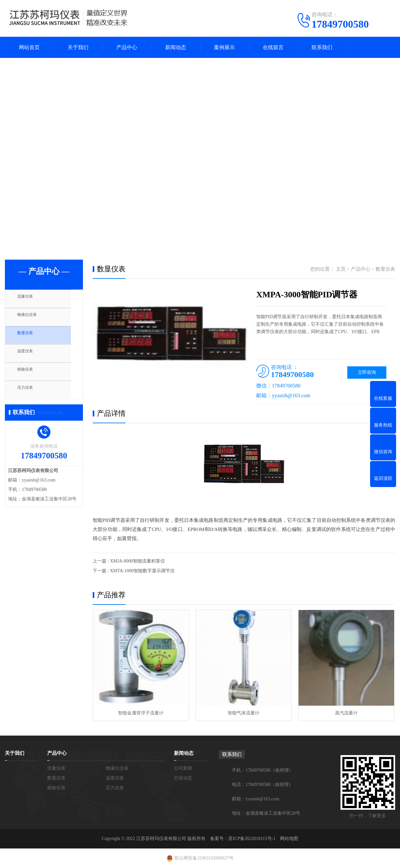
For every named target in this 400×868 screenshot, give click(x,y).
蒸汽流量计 (346, 713)
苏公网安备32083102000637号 (204, 858)
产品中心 (127, 47)
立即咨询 (367, 372)
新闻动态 (176, 47)
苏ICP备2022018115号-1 (252, 839)
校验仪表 (30, 376)
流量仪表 (30, 299)
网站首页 (29, 47)
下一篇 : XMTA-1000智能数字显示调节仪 (134, 571)
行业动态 (183, 778)
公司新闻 (183, 768)
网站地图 (289, 839)
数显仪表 (30, 338)
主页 (341, 269)
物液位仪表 (32, 319)
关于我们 (78, 47)
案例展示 (224, 47)
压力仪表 (30, 395)
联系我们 (322, 47)
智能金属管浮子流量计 (141, 713)
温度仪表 (30, 357)
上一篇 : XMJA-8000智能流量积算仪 (129, 561)
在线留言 (273, 47)
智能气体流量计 (244, 713)
